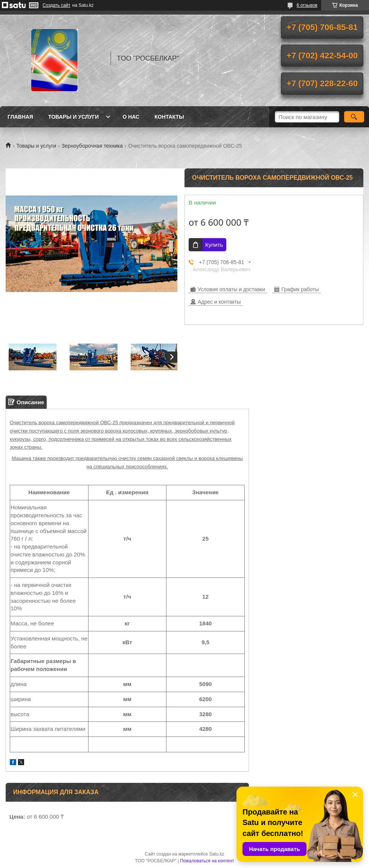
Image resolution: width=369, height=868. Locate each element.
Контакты (169, 117)
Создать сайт (56, 5)
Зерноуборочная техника (92, 146)
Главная (20, 117)
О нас (131, 117)
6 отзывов (307, 5)
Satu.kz (217, 854)
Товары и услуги (74, 117)
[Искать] (354, 117)
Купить (214, 245)
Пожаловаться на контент (207, 861)
